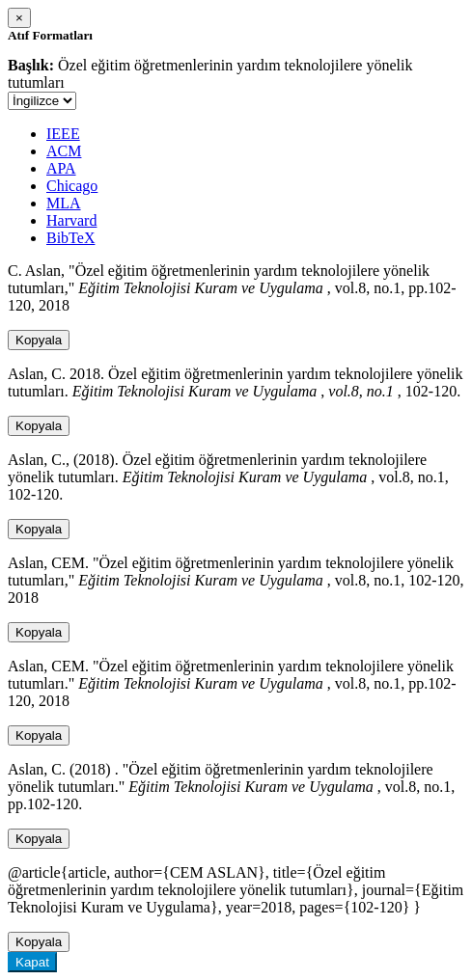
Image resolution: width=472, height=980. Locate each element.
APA (61, 168)
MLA (64, 203)
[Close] (19, 18)
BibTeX (70, 238)
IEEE (63, 134)
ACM (64, 151)
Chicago (72, 186)
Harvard (71, 220)
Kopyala (39, 340)
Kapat (32, 962)
